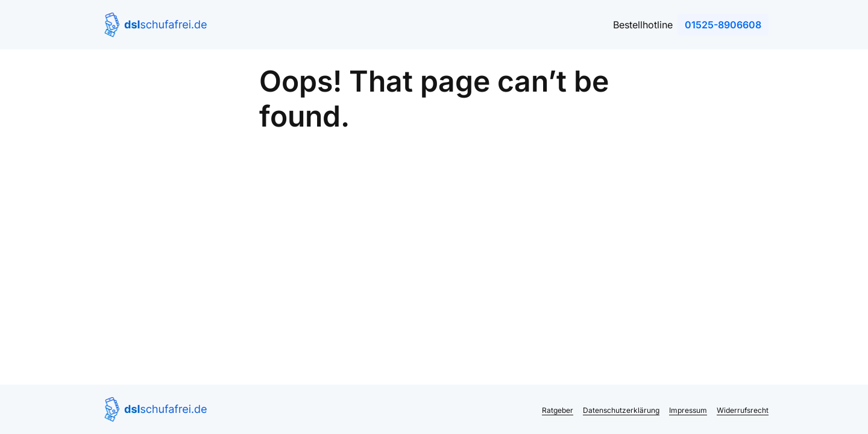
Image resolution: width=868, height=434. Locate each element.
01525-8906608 (723, 25)
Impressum (688, 410)
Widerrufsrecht (743, 410)
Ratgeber (558, 410)
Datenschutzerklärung (621, 410)
